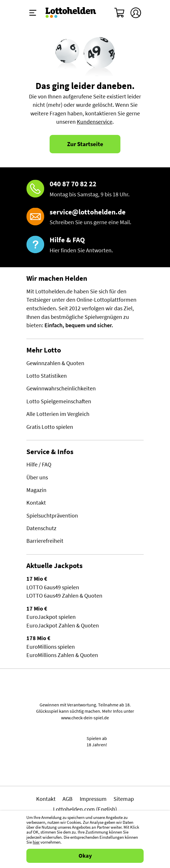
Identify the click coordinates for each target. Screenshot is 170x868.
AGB (68, 799)
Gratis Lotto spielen (50, 427)
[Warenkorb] (120, 13)
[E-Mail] (85, 217)
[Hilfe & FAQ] (85, 245)
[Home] (71, 13)
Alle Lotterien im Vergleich (58, 414)
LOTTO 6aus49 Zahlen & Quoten (64, 596)
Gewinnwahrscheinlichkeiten (61, 388)
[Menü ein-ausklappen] (33, 13)
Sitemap (124, 799)
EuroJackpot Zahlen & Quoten (63, 625)
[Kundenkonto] (136, 13)
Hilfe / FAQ (39, 464)
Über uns (37, 477)
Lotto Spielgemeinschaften (59, 401)
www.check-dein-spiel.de (85, 718)
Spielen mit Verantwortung (85, 691)
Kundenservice (95, 122)
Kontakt (36, 503)
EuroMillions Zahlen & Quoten (62, 655)
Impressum (93, 799)
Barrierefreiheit (45, 541)
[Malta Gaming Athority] (85, 769)
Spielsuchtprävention (52, 516)
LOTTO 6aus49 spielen (53, 587)
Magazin (36, 490)
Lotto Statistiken (47, 376)
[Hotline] (85, 189)
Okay (85, 856)
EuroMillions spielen (51, 647)
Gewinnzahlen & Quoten (55, 363)
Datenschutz (41, 528)
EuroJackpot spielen (51, 617)
